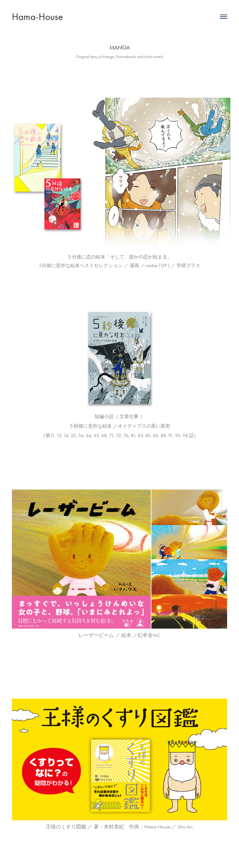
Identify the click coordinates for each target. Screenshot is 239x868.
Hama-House (37, 17)
